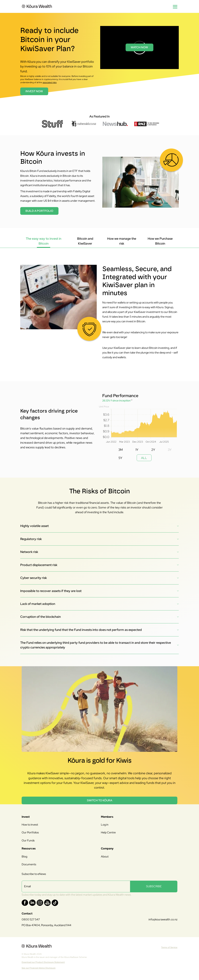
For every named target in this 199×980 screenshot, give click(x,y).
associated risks (50, 82)
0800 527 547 (31, 919)
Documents (29, 864)
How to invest (30, 825)
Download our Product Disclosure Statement (43, 962)
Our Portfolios (30, 832)
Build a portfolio (39, 211)
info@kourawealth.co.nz (163, 919)
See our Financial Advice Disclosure (39, 968)
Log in (105, 825)
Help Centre (108, 832)
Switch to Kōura (100, 800)
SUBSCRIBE (154, 886)
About (105, 856)
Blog (24, 856)
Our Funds (28, 840)
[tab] (44, 241)
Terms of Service (169, 947)
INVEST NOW (34, 91)
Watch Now (139, 47)
